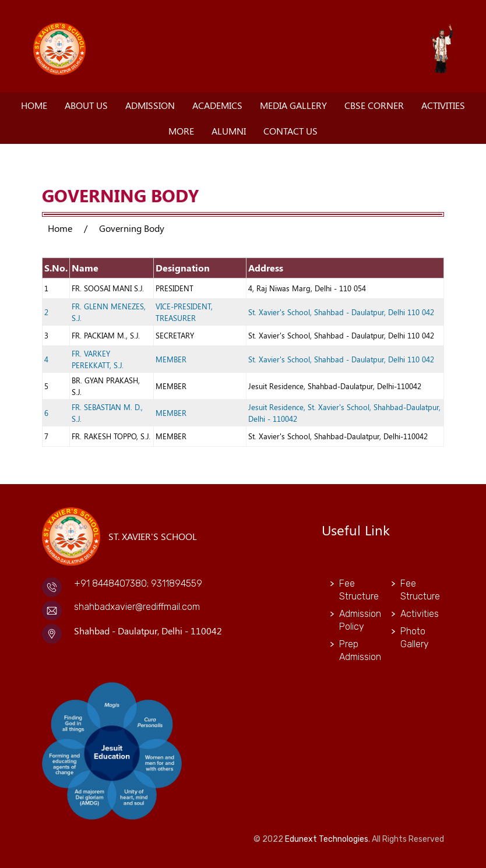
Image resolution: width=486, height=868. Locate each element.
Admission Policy (357, 620)
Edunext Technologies (327, 839)
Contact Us (290, 131)
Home (34, 105)
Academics (217, 105)
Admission (150, 105)
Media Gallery (293, 105)
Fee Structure (357, 590)
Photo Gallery (415, 638)
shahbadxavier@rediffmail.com (137, 607)
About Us (86, 105)
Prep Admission (357, 650)
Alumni (229, 131)
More (181, 131)
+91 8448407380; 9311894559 (138, 583)
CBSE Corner (374, 105)
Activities (443, 105)
